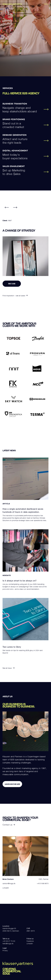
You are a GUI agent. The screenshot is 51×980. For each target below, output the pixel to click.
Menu (46, 4)
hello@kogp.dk (8, 944)
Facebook (30, 941)
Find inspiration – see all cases (15, 296)
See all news (8, 668)
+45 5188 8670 (43, 883)
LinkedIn (6, 888)
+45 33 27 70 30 (9, 941)
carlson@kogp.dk (9, 883)
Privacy (5, 950)
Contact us (9, 825)
